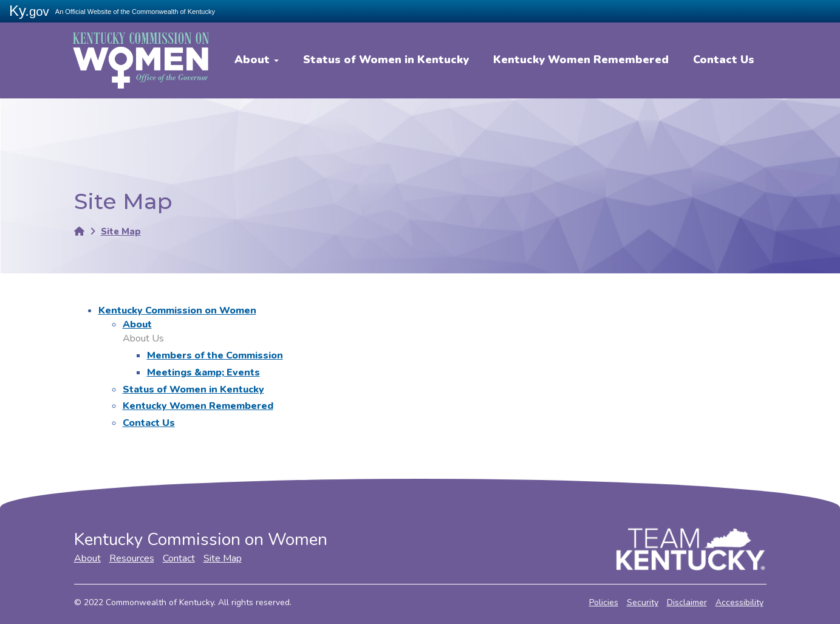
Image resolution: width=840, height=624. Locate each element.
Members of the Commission (215, 355)
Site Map (121, 231)
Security (643, 602)
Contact (179, 558)
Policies (604, 602)
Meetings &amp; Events (203, 372)
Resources (132, 558)
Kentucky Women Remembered (581, 60)
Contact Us (724, 60)
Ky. (29, 11)
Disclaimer (687, 602)
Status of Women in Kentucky (386, 60)
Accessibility (739, 602)
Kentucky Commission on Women (177, 310)
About (257, 60)
